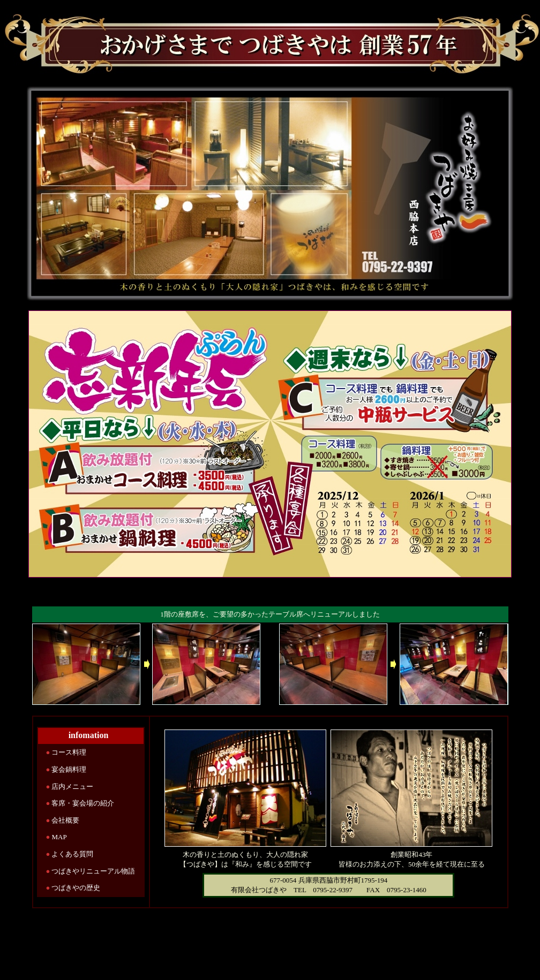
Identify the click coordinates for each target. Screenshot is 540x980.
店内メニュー (72, 787)
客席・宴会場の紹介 (83, 803)
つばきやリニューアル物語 (93, 871)
